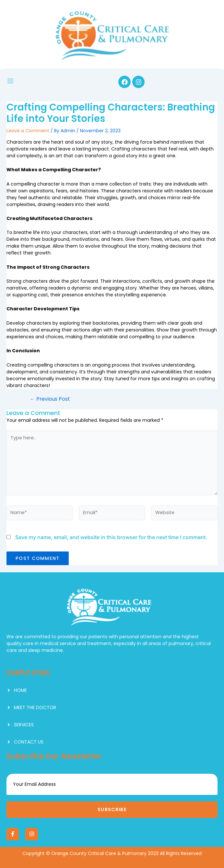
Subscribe (112, 810)
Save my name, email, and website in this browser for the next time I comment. (111, 537)
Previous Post (50, 399)
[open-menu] (10, 82)
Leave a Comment (28, 131)
